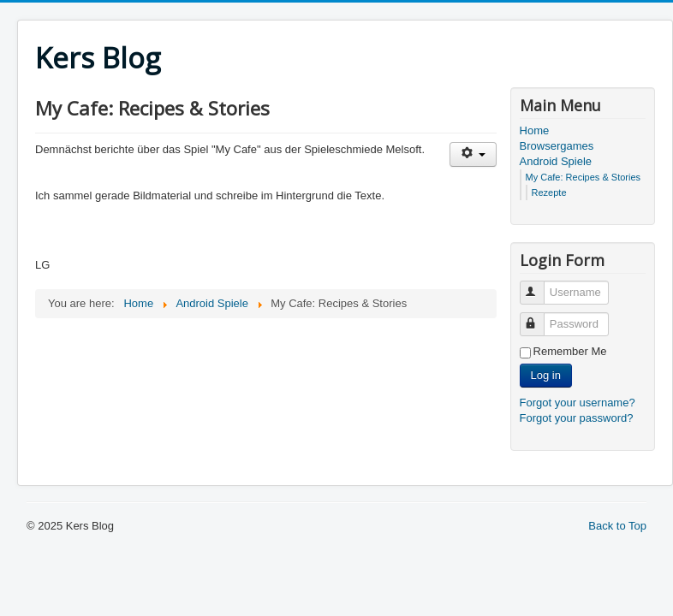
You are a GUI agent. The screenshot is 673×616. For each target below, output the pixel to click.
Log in (546, 375)
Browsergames (557, 146)
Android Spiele (556, 161)
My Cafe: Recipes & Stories (584, 177)
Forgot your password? (577, 418)
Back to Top (617, 526)
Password (540, 317)
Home (535, 130)
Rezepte (549, 192)
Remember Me (570, 351)
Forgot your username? (578, 403)
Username (540, 285)
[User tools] (473, 154)
